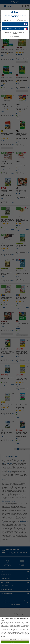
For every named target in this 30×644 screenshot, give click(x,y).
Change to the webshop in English (15, 24)
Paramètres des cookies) (15, 639)
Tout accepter (15, 642)
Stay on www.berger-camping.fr (15, 29)
